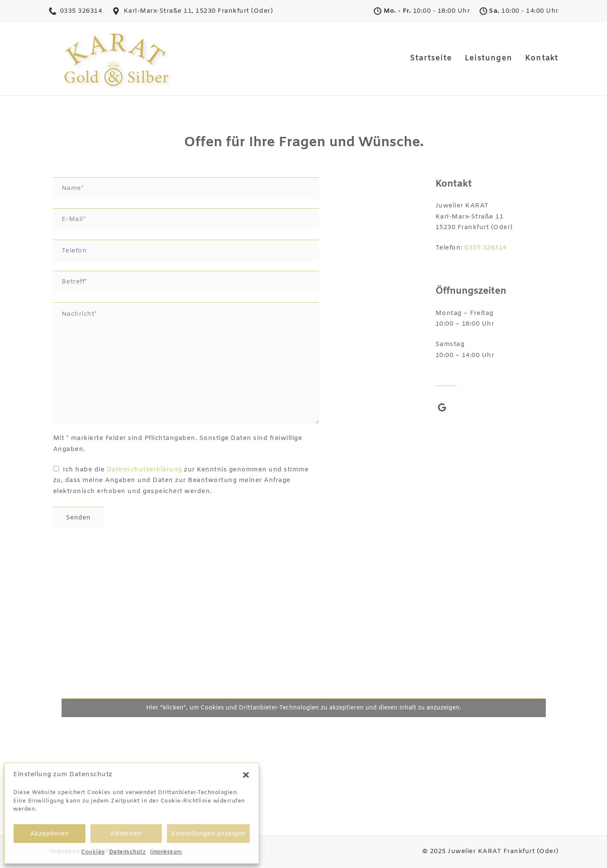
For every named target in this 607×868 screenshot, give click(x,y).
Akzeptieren (49, 834)
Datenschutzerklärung (144, 470)
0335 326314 (486, 248)
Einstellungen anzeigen (208, 834)
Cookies (93, 852)
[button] (246, 775)
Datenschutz (128, 852)
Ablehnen (126, 834)
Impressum (166, 852)
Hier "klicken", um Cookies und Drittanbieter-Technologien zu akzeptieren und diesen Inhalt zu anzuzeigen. (304, 708)
